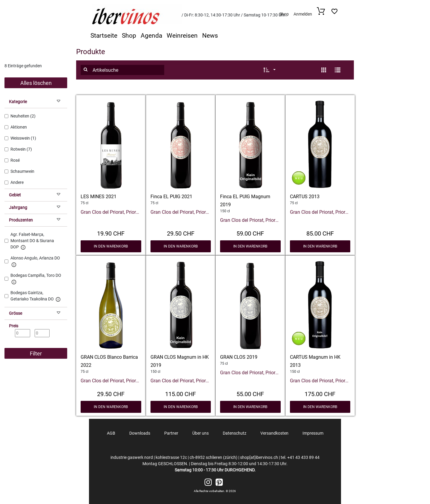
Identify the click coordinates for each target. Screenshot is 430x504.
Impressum (313, 433)
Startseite (104, 36)
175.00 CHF (320, 393)
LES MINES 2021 (99, 197)
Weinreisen (182, 36)
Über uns (201, 433)
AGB (111, 433)
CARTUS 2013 (305, 197)
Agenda (151, 36)
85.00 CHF (320, 233)
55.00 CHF (250, 393)
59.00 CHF (250, 233)
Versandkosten (274, 433)
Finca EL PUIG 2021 (171, 197)
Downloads (140, 433)
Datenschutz (235, 433)
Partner (171, 433)
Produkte (91, 52)
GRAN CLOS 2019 (239, 357)
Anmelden (303, 14)
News (210, 36)
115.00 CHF (181, 393)
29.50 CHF (181, 233)
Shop (284, 14)
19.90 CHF (111, 233)
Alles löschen (36, 83)
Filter (36, 353)
